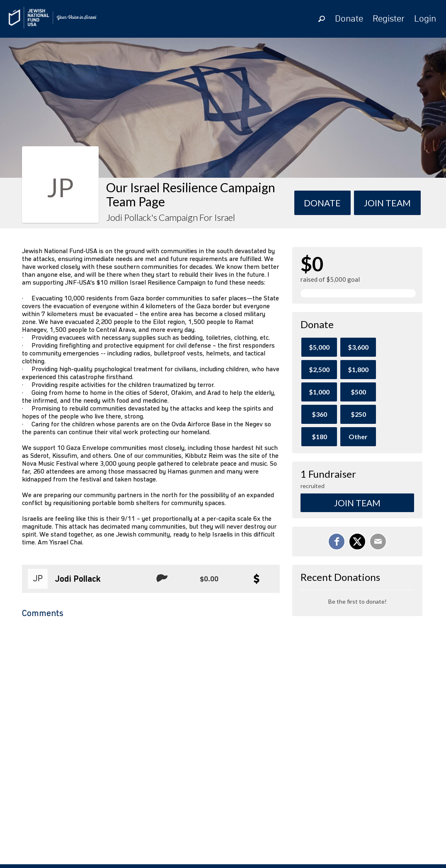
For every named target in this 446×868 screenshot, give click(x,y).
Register (389, 19)
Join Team (357, 503)
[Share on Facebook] (337, 542)
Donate (349, 19)
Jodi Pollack (78, 579)
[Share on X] (357, 542)
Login (425, 19)
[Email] (378, 542)
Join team (387, 203)
